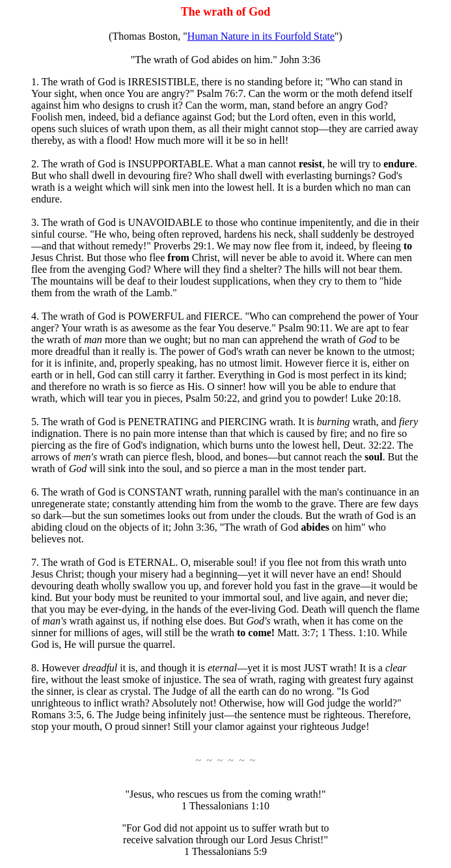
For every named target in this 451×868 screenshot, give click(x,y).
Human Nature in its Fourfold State (261, 36)
